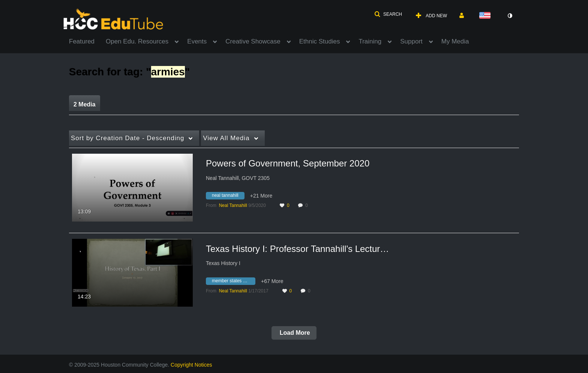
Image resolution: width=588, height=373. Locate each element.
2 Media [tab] (85, 104)
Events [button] (197, 41)
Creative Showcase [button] (253, 41)
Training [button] (370, 41)
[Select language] (486, 16)
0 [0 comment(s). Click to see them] (308, 205)
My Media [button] (455, 41)
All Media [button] (226, 138)
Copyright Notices (191, 365)
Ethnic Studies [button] (320, 41)
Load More (294, 333)
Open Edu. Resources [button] (137, 41)
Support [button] (411, 41)
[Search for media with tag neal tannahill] (228, 197)
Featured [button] (82, 41)
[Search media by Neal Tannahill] (233, 205)
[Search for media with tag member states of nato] (233, 282)
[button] (388, 14)
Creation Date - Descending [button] (127, 138)
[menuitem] (87, 41)
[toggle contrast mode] (510, 16)
